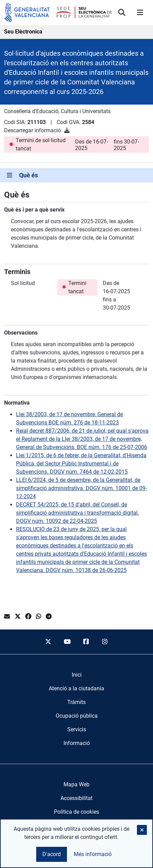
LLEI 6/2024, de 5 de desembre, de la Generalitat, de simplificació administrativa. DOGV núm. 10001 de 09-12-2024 (81, 488)
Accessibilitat (76, 798)
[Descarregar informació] (67, 130)
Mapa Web (76, 784)
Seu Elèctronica (23, 32)
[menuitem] (77, 675)
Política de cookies (76, 812)
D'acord (52, 854)
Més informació (93, 854)
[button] (142, 830)
